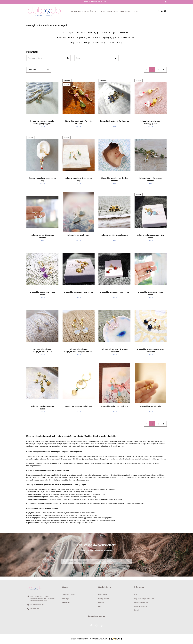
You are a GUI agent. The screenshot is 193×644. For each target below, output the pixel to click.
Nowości (89, 11)
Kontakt (136, 11)
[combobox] (96, 58)
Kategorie (77, 11)
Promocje (66, 599)
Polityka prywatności (141, 602)
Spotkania (125, 11)
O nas (136, 595)
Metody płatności (104, 599)
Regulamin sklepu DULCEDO (144, 599)
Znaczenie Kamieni (69, 595)
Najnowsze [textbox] (32, 70)
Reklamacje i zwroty (141, 606)
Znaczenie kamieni (110, 11)
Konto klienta (103, 595)
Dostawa (101, 602)
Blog (97, 11)
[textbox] (94, 58)
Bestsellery (66, 602)
